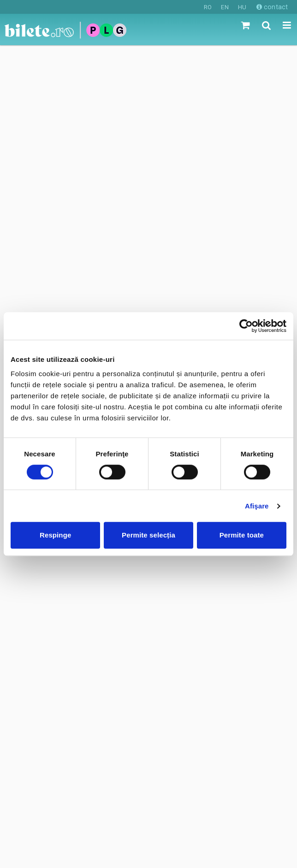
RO (208, 7)
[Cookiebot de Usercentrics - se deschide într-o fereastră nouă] (246, 326)
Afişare (257, 506)
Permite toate (242, 535)
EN (225, 7)
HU (242, 7)
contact (272, 7)
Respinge (55, 535)
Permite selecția (148, 535)
